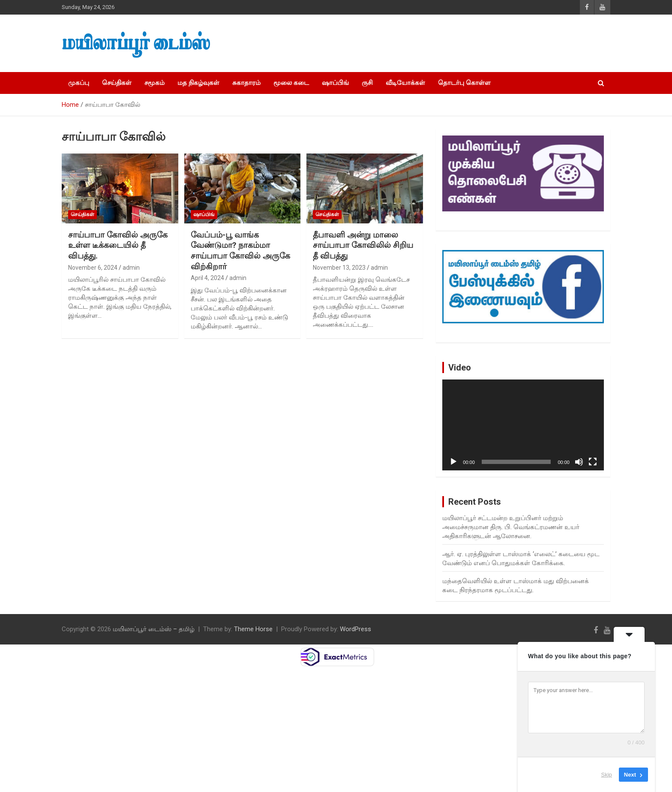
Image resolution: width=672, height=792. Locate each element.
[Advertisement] (461, 43)
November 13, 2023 (339, 268)
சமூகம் (154, 83)
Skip (607, 775)
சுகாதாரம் (246, 83)
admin (131, 268)
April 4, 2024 (207, 278)
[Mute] (579, 462)
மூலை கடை (291, 83)
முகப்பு (79, 83)
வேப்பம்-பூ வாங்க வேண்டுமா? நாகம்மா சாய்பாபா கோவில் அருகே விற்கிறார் (240, 251)
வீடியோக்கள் (405, 83)
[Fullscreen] (593, 462)
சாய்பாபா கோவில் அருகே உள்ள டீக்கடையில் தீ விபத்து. (118, 245)
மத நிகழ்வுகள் (198, 83)
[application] (523, 425)
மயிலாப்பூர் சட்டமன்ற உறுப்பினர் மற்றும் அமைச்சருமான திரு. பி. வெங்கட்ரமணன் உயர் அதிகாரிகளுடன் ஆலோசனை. (511, 527)
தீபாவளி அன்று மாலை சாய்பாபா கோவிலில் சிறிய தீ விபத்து (363, 245)
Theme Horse (253, 629)
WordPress (355, 629)
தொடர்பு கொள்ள (464, 83)
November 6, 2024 (93, 268)
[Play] (453, 462)
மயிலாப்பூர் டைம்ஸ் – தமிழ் (154, 629)
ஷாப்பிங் (335, 83)
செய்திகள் (117, 83)
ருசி (367, 83)
